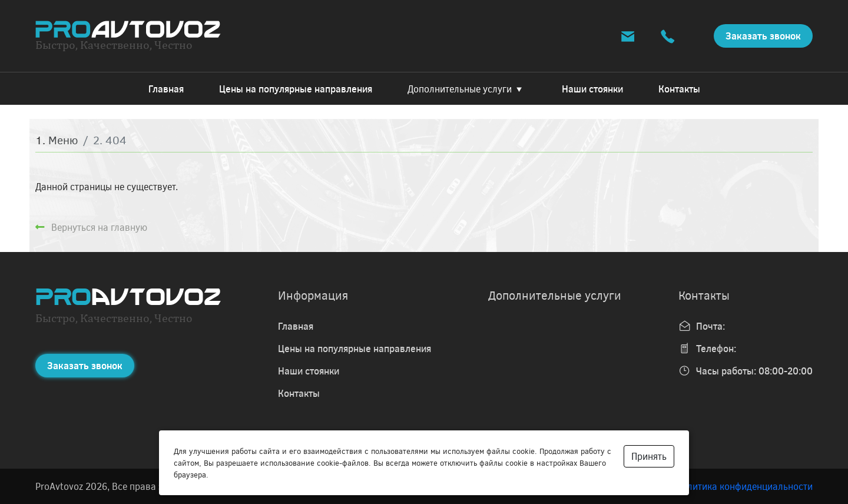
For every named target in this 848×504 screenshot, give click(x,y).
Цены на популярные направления (296, 89)
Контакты (679, 89)
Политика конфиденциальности (744, 486)
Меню (63, 140)
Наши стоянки (592, 89)
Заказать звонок (763, 36)
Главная (166, 89)
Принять (649, 456)
